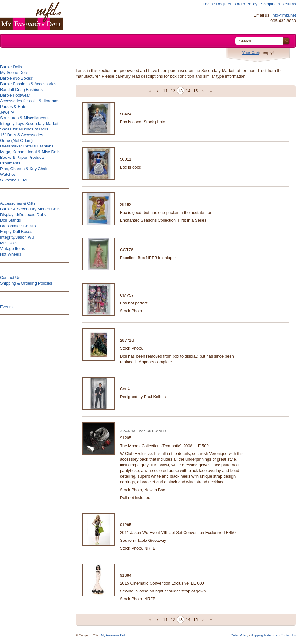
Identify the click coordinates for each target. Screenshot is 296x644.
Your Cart (251, 53)
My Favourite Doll (113, 635)
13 (180, 91)
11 (165, 91)
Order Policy (246, 4)
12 (173, 91)
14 (188, 91)
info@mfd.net (284, 15)
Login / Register (217, 4)
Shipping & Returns (278, 4)
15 (196, 91)
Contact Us (288, 635)
